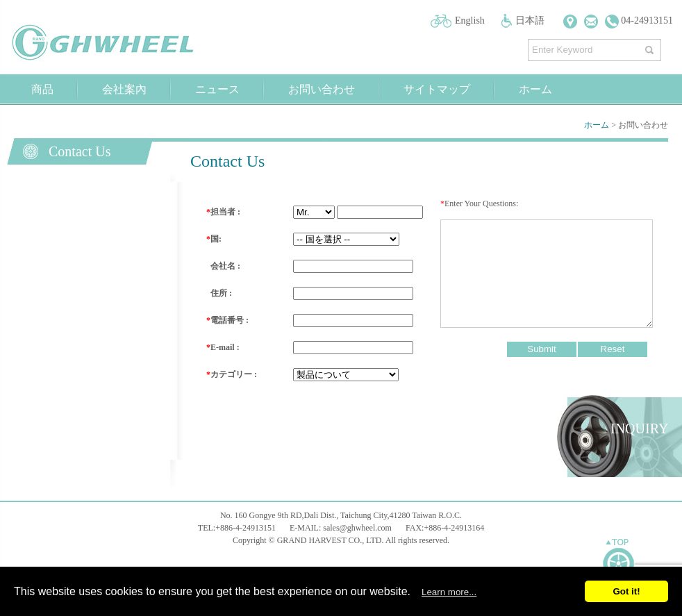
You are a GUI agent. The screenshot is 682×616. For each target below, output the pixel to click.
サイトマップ (437, 89)
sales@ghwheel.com (357, 528)
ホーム (535, 89)
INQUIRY (639, 428)
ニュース (217, 89)
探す (651, 47)
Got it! (626, 591)
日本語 (530, 20)
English (470, 20)
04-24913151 (639, 20)
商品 (42, 89)
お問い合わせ (322, 89)
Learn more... (449, 592)
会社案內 (124, 89)
